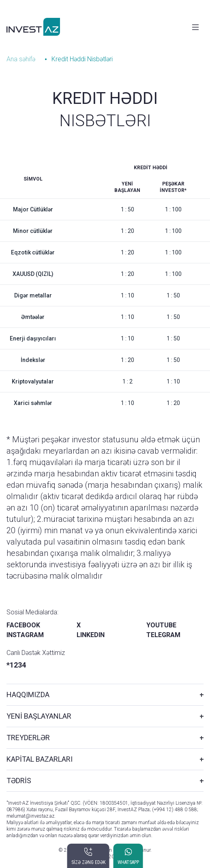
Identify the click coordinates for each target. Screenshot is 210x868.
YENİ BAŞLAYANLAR (39, 716)
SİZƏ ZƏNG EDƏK (88, 862)
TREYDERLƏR (28, 738)
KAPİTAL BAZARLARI (40, 759)
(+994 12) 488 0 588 (175, 810)
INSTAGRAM (25, 635)
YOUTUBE (161, 625)
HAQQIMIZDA (28, 695)
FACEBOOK (23, 625)
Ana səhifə (21, 59)
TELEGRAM (163, 635)
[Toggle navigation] (195, 27)
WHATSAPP (128, 862)
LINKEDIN (91, 635)
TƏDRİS (19, 781)
